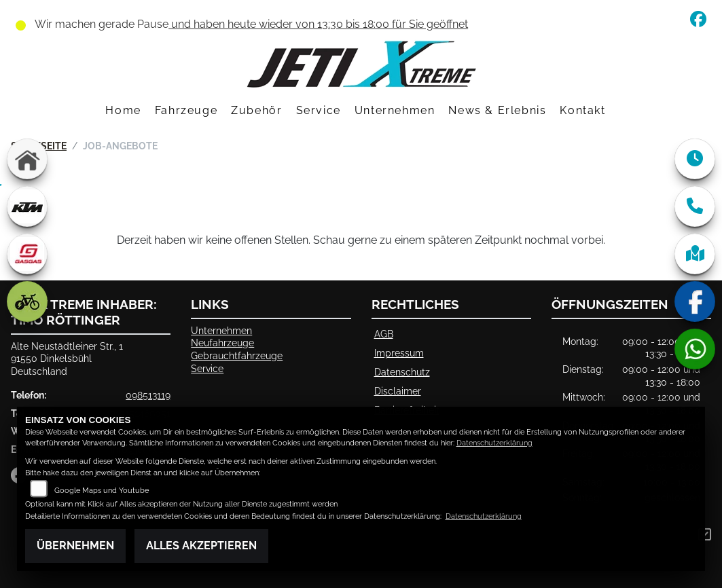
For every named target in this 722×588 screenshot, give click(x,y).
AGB (384, 334)
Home (123, 110)
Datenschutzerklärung (494, 443)
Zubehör (256, 110)
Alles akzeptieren (201, 546)
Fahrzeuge (186, 110)
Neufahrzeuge (222, 343)
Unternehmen (395, 110)
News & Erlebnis (497, 110)
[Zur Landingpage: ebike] (27, 301)
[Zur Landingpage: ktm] (27, 206)
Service (319, 110)
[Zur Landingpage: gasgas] (27, 254)
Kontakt (582, 110)
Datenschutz (402, 372)
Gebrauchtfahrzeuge (237, 355)
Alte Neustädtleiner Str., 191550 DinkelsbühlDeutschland (67, 359)
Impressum (399, 353)
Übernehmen (75, 546)
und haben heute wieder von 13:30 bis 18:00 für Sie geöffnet (318, 24)
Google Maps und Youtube (102, 491)
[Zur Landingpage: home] (27, 159)
